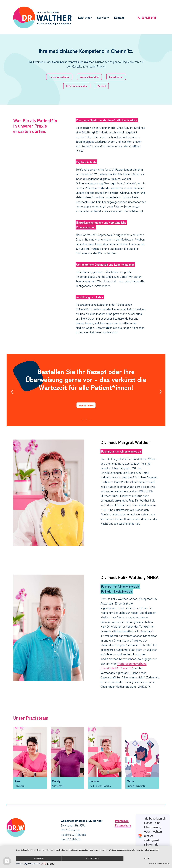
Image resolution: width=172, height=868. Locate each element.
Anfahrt (102, 86)
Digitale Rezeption (89, 77)
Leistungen (85, 17)
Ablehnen (39, 858)
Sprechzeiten (116, 77)
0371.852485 (149, 17)
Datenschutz (123, 825)
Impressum (122, 820)
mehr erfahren (86, 405)
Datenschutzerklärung (163, 863)
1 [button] (82, 420)
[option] (86, 390)
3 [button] (90, 420)
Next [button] (160, 390)
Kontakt (119, 17)
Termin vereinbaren (59, 77)
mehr (147, 858)
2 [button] (86, 420)
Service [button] (103, 17)
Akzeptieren (92, 858)
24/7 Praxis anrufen (77, 86)
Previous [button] (12, 390)
